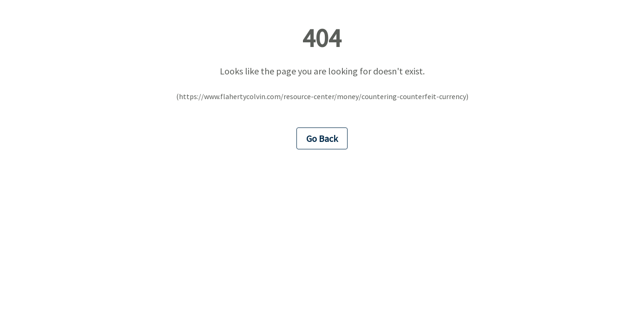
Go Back (322, 138)
